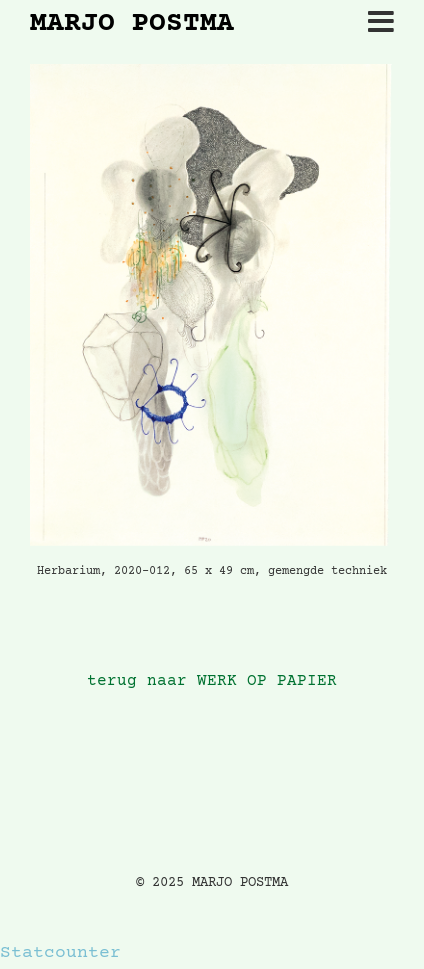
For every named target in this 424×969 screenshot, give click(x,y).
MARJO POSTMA (132, 25)
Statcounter (60, 953)
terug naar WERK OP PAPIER (212, 681)
